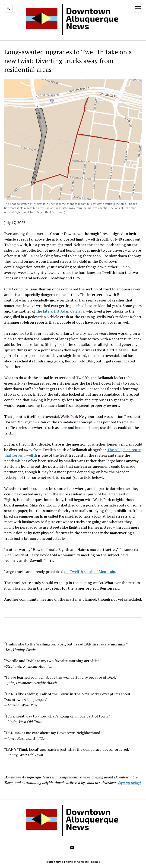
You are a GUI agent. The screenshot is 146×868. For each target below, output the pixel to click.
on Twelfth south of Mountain (90, 572)
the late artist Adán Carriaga (60, 311)
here (63, 428)
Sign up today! (130, 783)
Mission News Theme (59, 862)
